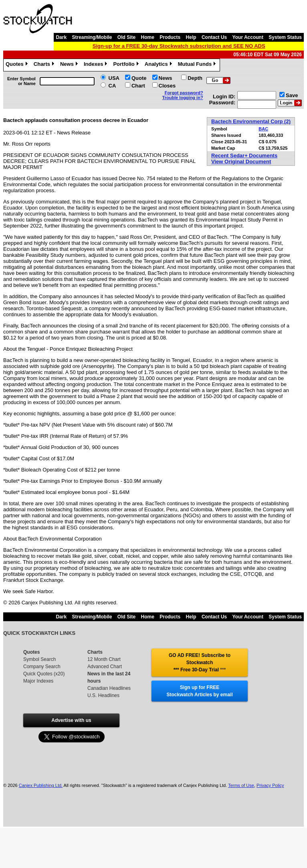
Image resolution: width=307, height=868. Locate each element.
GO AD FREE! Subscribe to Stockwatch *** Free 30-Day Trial (200, 663)
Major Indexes (38, 681)
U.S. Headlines (103, 695)
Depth (195, 78)
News (70, 65)
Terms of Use (241, 785)
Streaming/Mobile (92, 37)
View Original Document (241, 162)
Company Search (42, 667)
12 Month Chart (104, 659)
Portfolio (127, 65)
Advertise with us (71, 720)
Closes (167, 86)
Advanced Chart (105, 667)
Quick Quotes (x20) (44, 674)
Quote (139, 78)
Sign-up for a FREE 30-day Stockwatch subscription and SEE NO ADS (179, 46)
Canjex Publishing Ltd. (41, 785)
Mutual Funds (198, 65)
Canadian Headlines (109, 688)
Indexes (96, 65)
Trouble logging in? (183, 98)
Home (148, 37)
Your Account (248, 37)
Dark (61, 37)
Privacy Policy (270, 785)
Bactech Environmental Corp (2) (251, 121)
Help (191, 37)
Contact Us (214, 37)
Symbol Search (39, 659)
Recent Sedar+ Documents (244, 156)
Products (170, 37)
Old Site (126, 37)
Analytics (159, 65)
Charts (45, 65)
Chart (138, 86)
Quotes (18, 65)
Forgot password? (184, 93)
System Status (285, 37)
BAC (263, 129)
